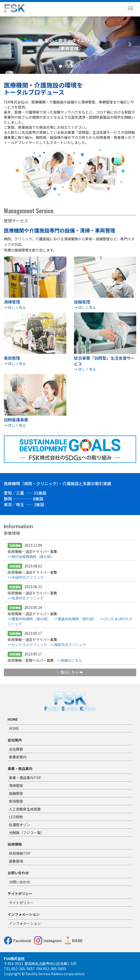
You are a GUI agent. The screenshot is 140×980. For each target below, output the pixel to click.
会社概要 (16, 749)
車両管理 (16, 801)
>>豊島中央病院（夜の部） (75, 619)
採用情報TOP (20, 853)
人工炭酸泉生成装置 (25, 809)
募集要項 (16, 861)
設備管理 (16, 793)
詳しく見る (17, 307)
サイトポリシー (21, 903)
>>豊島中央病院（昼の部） (29, 619)
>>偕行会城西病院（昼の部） (31, 557)
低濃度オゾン (19, 825)
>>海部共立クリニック (68, 645)
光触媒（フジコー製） (27, 833)
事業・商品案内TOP (25, 778)
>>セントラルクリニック (27, 645)
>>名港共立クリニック (26, 598)
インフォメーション (25, 923)
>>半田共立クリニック (26, 577)
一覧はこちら (70, 672)
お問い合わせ (19, 882)
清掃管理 (16, 785)
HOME (14, 728)
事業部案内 (18, 757)
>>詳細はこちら (69, 660)
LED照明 (16, 817)
